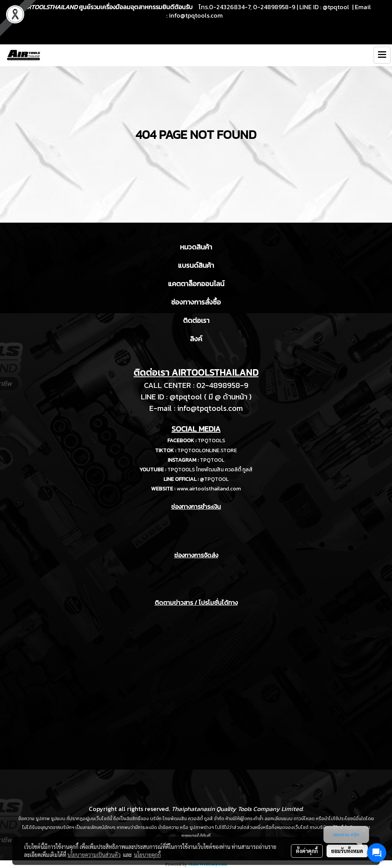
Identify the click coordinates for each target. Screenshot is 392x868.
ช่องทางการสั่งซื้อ (196, 302)
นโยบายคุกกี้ (147, 855)
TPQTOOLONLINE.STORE (207, 450)
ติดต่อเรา (196, 320)
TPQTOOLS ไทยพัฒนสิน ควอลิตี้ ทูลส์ (210, 470)
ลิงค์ (196, 339)
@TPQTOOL (214, 479)
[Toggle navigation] (382, 55)
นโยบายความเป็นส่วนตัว (94, 855)
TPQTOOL (212, 460)
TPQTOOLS (211, 441)
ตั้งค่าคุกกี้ (307, 851)
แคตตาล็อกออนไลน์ (196, 284)
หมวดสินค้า (196, 247)
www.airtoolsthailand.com (209, 489)
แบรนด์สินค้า (196, 265)
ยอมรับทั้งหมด (347, 851)
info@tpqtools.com (196, 15)
